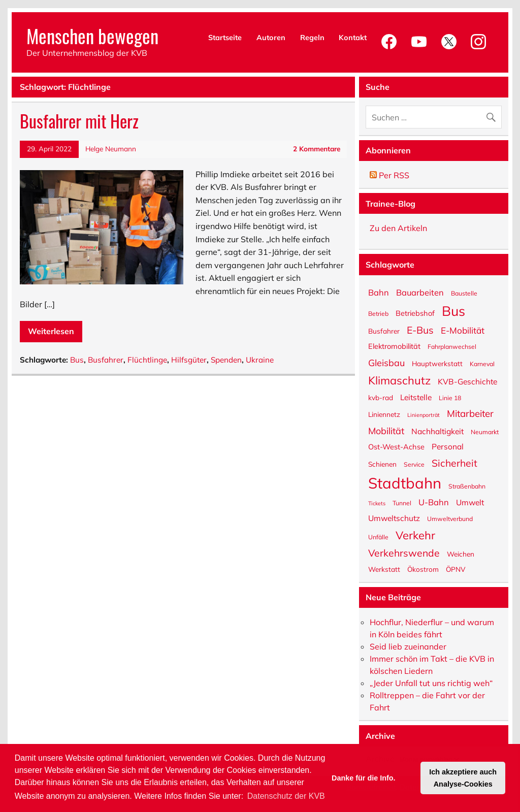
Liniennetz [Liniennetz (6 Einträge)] (384, 414)
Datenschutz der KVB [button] (286, 796)
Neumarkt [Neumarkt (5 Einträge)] (485, 432)
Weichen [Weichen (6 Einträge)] (461, 554)
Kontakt (353, 38)
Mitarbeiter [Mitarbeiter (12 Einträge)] (470, 413)
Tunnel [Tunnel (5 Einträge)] (402, 503)
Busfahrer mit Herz (79, 121)
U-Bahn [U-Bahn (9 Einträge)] (434, 501)
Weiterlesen (51, 331)
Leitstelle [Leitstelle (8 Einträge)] (416, 397)
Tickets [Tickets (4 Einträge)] (377, 503)
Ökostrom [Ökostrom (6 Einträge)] (423, 569)
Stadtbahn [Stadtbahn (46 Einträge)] (405, 482)
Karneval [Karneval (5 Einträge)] (482, 364)
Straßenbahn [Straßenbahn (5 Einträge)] (467, 486)
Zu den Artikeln (398, 228)
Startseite (225, 38)
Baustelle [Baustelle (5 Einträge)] (464, 293)
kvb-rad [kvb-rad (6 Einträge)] (381, 397)
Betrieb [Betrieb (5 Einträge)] (378, 313)
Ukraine (260, 360)
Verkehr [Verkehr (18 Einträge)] (415, 534)
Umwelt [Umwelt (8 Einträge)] (470, 502)
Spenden (226, 360)
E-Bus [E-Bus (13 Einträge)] (420, 330)
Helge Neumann (111, 149)
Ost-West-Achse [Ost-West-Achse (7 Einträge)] (396, 446)
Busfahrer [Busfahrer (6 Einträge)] (384, 331)
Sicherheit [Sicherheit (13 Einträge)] (454, 463)
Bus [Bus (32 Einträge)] (453, 310)
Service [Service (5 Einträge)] (414, 464)
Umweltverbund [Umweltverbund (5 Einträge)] (450, 518)
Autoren (271, 38)
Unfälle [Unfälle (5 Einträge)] (378, 537)
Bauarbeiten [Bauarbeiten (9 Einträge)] (420, 292)
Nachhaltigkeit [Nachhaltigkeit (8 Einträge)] (437, 431)
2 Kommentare (317, 149)
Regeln (312, 38)
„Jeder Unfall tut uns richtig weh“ (431, 683)
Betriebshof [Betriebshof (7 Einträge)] (415, 313)
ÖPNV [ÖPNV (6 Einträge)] (456, 569)
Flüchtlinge (147, 360)
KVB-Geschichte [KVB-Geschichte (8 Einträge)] (467, 381)
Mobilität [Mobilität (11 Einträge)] (386, 430)
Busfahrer (106, 360)
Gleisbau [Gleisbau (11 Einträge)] (386, 362)
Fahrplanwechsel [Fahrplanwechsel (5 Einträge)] (452, 346)
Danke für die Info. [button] (364, 778)
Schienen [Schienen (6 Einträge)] (382, 464)
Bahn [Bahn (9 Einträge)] (379, 292)
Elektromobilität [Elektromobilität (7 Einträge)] (394, 346)
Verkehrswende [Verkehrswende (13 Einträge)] (404, 553)
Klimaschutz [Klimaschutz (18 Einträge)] (399, 380)
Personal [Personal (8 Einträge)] (448, 446)
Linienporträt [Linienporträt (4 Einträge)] (424, 415)
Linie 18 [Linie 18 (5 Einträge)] (450, 398)
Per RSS (389, 175)
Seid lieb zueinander (408, 646)
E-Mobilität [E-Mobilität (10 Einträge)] (463, 330)
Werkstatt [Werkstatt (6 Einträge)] (384, 569)
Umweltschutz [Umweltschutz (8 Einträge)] (394, 517)
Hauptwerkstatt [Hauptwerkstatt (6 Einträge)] (437, 363)
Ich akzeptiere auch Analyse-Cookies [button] (463, 778)
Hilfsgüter (189, 360)
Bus (77, 360)
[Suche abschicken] (493, 115)
